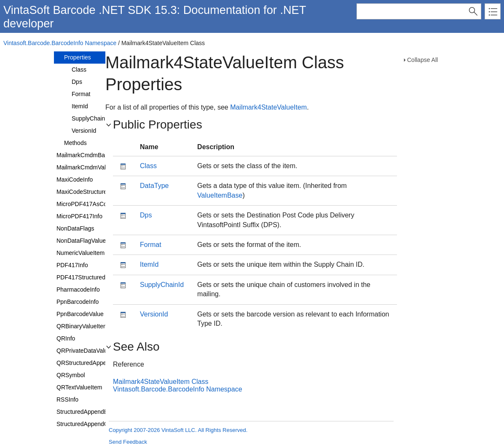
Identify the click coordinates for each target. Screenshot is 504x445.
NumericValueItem (80, 253)
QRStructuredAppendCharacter (98, 363)
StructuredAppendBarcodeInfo (96, 412)
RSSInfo (67, 399)
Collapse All (422, 60)
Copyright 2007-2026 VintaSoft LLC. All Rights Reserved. (178, 430)
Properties (78, 57)
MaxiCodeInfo (75, 180)
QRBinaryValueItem (82, 326)
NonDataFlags (75, 228)
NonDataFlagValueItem (87, 241)
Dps (77, 82)
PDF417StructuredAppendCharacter (104, 277)
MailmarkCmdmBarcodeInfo (93, 155)
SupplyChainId (91, 118)
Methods (75, 143)
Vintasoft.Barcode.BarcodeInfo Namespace (60, 43)
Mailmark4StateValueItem (268, 107)
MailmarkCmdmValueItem (90, 167)
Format (81, 94)
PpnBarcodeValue (80, 314)
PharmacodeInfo (78, 290)
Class (79, 70)
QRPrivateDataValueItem (89, 351)
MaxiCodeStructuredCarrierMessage (104, 192)
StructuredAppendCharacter (93, 424)
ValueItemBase (220, 195)
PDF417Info (72, 265)
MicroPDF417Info (79, 216)
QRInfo (66, 338)
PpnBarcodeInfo (78, 302)
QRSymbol (71, 375)
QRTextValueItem (79, 387)
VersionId (84, 131)
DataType (154, 186)
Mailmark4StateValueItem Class (161, 382)
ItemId (80, 106)
